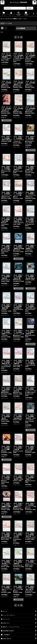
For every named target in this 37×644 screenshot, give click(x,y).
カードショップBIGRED (18, 2)
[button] (2, 2)
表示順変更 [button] (21, 28)
